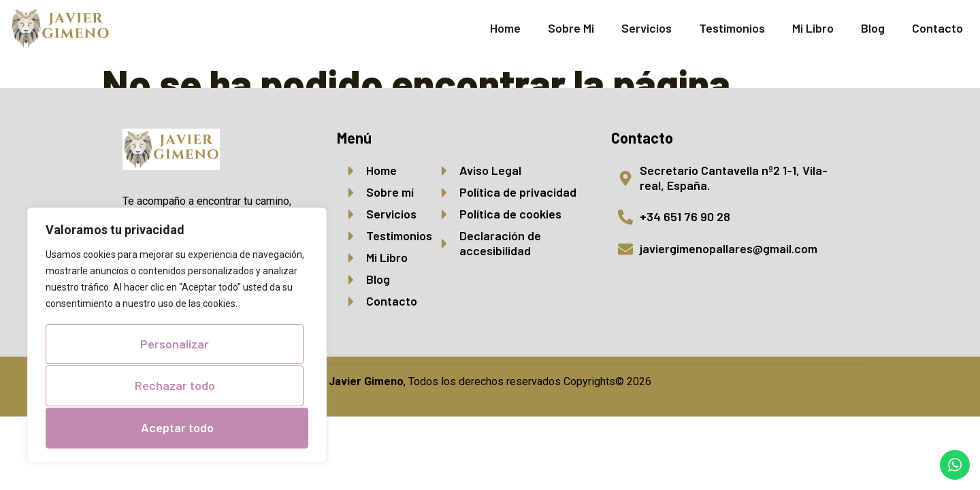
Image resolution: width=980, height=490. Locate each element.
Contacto (937, 28)
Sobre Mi (571, 28)
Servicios (647, 28)
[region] (177, 337)
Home (505, 28)
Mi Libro (813, 28)
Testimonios (732, 28)
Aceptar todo (177, 427)
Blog (873, 28)
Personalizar (175, 346)
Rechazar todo (174, 387)
